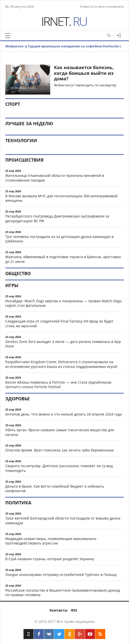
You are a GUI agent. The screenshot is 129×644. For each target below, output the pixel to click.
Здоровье (17, 399)
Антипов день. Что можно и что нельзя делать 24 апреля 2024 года (63, 414)
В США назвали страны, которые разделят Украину (50, 559)
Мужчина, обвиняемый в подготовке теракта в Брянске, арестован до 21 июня (63, 259)
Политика (18, 503)
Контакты (58, 610)
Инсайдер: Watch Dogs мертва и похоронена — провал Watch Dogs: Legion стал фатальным (64, 303)
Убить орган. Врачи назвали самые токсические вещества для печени (60, 432)
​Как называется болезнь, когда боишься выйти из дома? (84, 73)
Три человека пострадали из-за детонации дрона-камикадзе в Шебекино (59, 239)
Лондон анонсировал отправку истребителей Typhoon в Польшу (61, 575)
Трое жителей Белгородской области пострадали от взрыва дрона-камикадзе (63, 521)
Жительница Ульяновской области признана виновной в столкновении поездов (55, 178)
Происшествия (24, 160)
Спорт (13, 104)
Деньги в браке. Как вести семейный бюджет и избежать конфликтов (55, 489)
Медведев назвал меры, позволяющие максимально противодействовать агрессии (51, 541)
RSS (74, 610)
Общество (18, 273)
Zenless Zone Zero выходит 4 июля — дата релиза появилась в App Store (63, 344)
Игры (12, 285)
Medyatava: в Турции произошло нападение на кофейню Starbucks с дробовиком (63, 51)
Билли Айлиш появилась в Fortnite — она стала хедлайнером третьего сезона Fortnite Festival (58, 385)
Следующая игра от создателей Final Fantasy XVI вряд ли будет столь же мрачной (59, 323)
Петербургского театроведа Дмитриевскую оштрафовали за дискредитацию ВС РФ (57, 218)
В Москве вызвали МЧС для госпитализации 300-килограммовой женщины (61, 198)
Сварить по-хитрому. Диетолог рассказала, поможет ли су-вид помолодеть (59, 468)
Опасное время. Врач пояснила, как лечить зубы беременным (59, 450)
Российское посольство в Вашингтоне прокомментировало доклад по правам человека (63, 593)
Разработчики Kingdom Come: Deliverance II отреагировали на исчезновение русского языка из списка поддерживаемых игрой (61, 364)
